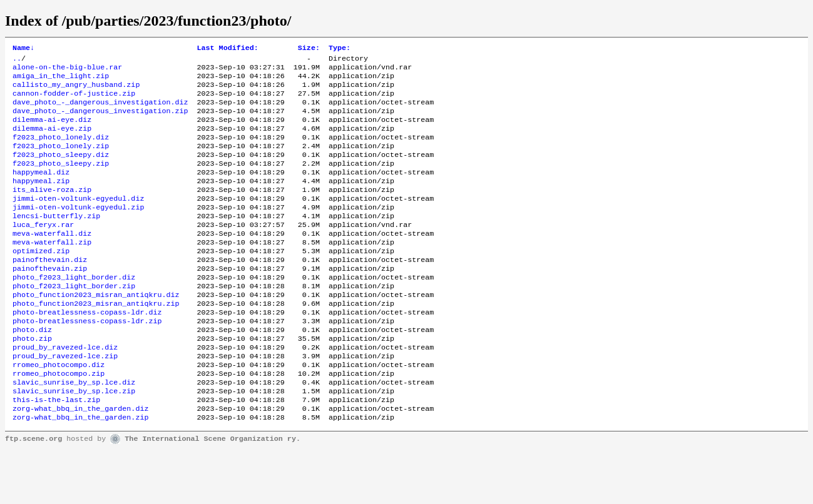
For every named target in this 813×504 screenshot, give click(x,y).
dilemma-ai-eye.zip (52, 141)
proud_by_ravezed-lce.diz (65, 391)
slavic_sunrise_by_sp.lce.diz (74, 431)
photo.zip (32, 381)
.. (17, 61)
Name (23, 49)
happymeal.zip (41, 201)
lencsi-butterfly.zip (56, 241)
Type (340, 49)
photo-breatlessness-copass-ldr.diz (87, 351)
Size (309, 49)
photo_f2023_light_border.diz (74, 311)
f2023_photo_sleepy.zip (61, 181)
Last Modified (228, 49)
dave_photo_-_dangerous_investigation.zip (100, 121)
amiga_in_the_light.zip (61, 81)
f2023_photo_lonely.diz (61, 151)
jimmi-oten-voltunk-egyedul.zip (78, 231)
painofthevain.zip (50, 301)
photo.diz (32, 371)
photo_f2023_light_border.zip (74, 321)
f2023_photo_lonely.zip (61, 161)
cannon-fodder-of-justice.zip (74, 101)
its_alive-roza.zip (52, 211)
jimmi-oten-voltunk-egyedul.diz (78, 221)
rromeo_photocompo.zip (59, 421)
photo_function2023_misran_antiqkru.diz (96, 331)
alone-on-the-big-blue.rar (67, 71)
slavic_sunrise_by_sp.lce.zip (74, 441)
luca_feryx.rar (43, 251)
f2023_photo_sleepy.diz (61, 171)
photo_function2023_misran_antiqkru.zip (96, 341)
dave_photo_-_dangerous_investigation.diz (100, 111)
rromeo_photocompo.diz (59, 411)
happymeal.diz (41, 191)
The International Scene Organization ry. (212, 493)
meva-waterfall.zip (52, 271)
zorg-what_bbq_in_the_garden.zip (80, 471)
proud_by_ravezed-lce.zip (65, 401)
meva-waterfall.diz (52, 261)
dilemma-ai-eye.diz (52, 131)
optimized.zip (41, 281)
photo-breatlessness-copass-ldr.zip (87, 361)
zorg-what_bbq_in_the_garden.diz (80, 461)
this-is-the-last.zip (56, 451)
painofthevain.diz (50, 291)
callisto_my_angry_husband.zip (76, 91)
